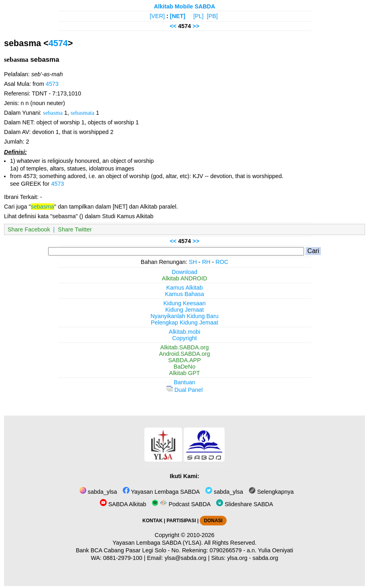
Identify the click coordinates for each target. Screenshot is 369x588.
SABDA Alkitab (123, 504)
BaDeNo (184, 367)
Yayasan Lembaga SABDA (161, 492)
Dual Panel (184, 390)
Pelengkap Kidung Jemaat (184, 322)
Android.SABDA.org (184, 354)
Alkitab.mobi (184, 332)
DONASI (213, 521)
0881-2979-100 (123, 558)
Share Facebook (29, 229)
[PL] (199, 16)
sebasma (53, 113)
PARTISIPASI (181, 521)
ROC (222, 262)
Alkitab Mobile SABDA (185, 6)
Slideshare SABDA (245, 504)
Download (184, 272)
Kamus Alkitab (184, 288)
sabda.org (266, 558)
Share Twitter (75, 229)
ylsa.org (237, 558)
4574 (58, 43)
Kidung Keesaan (184, 303)
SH (193, 262)
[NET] (178, 16)
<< (173, 26)
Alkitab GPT (185, 373)
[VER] (157, 16)
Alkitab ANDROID (185, 278)
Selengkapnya (271, 492)
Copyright (184, 338)
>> (196, 26)
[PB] (212, 16)
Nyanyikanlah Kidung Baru (184, 316)
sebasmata (82, 113)
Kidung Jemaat (184, 310)
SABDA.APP (184, 360)
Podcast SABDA (181, 504)
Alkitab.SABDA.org (185, 347)
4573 (52, 84)
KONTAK (152, 521)
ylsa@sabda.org (185, 558)
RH (206, 262)
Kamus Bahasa (184, 294)
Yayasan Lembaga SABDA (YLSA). (158, 543)
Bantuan (184, 382)
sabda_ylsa (98, 492)
